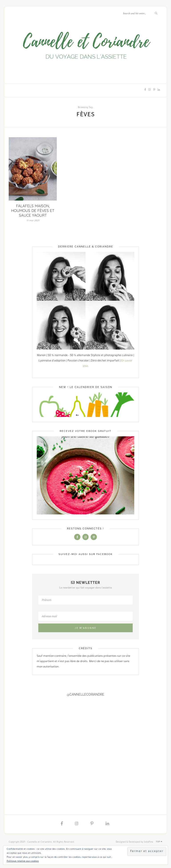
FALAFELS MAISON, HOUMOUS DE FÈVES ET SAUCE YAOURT (33, 210)
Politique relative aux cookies (23, 861)
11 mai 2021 (33, 221)
